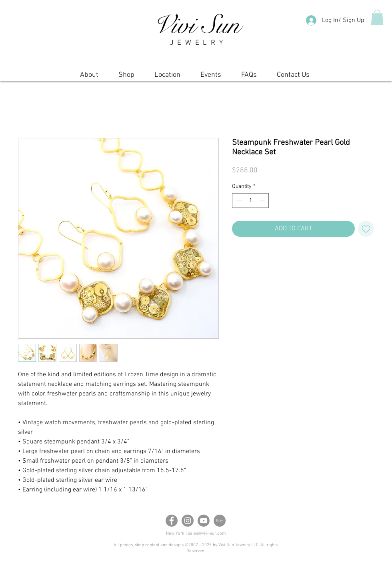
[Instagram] (188, 521)
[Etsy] (220, 521)
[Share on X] (268, 259)
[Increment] (263, 201)
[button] (377, 17)
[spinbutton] (250, 201)
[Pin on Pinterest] (252, 259)
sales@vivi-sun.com (207, 534)
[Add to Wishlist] (366, 229)
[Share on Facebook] (237, 259)
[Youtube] (204, 521)
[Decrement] (238, 201)
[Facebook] (172, 521)
